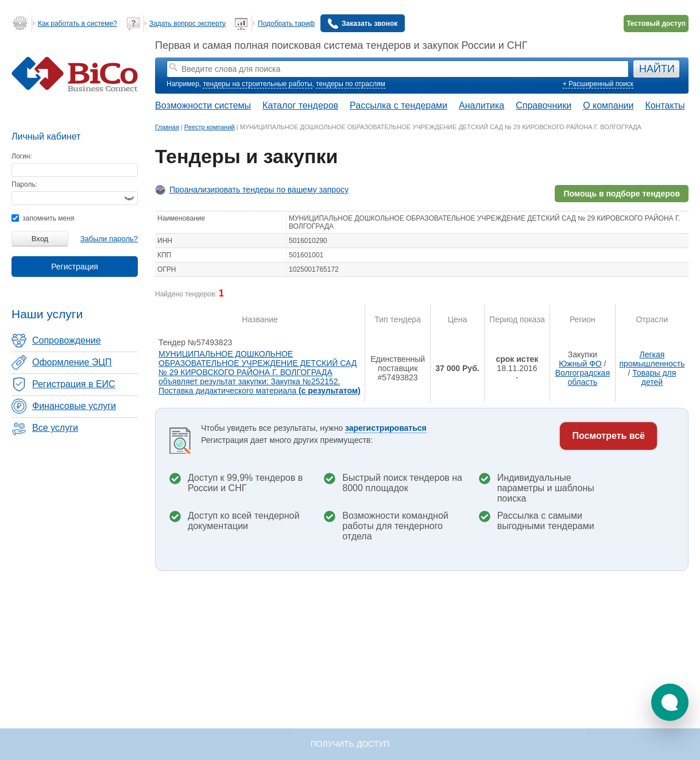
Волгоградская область (583, 377)
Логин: (22, 156)
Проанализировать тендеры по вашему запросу (259, 190)
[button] (670, 702)
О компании (608, 105)
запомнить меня (43, 218)
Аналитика (482, 105)
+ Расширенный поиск (598, 84)
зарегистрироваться (386, 428)
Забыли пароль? (109, 239)
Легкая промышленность (652, 359)
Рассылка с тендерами (399, 105)
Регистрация (75, 267)
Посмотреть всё (608, 436)
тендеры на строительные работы (257, 84)
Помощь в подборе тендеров (622, 194)
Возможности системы (203, 105)
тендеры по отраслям (350, 84)
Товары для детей (654, 377)
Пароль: (24, 184)
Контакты (665, 105)
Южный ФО (580, 364)
